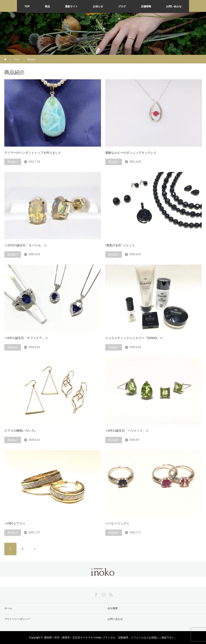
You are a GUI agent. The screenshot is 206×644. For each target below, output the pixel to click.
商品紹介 (13, 162)
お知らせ (98, 6)
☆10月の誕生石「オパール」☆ (26, 245)
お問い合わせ (174, 6)
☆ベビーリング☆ (117, 523)
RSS (110, 594)
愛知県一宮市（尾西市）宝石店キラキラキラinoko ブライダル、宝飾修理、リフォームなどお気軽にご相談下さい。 (111, 638)
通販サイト (71, 6)
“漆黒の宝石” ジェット (120, 245)
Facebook (96, 594)
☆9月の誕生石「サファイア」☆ (26, 338)
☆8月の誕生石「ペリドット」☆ (127, 431)
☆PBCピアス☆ (15, 523)
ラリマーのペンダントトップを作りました (33, 153)
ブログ (122, 6)
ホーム (8, 608)
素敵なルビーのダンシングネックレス (131, 153)
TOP (27, 6)
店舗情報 (146, 6)
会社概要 (113, 608)
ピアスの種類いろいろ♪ (20, 431)
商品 (47, 6)
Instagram (103, 594)
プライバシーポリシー (17, 619)
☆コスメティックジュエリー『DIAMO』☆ (134, 338)
